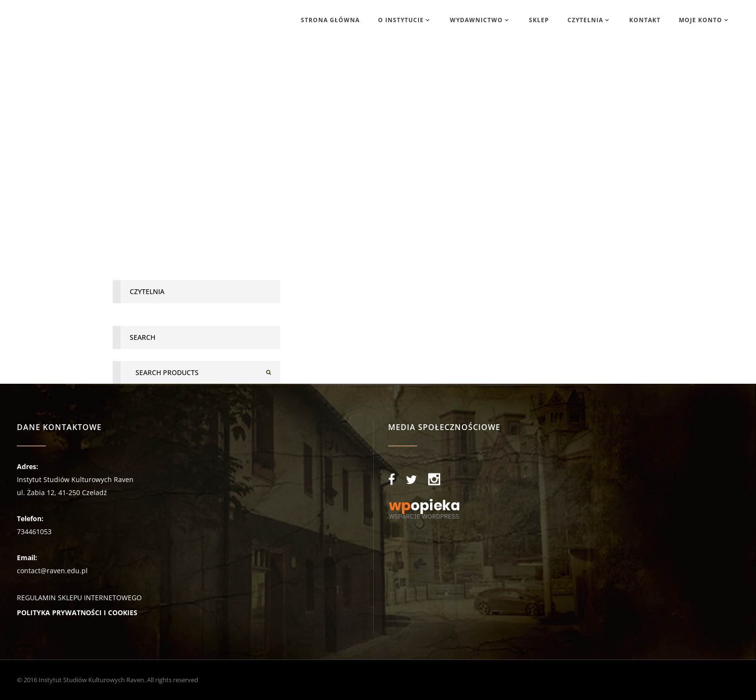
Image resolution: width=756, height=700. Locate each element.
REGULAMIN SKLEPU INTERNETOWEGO (79, 598)
